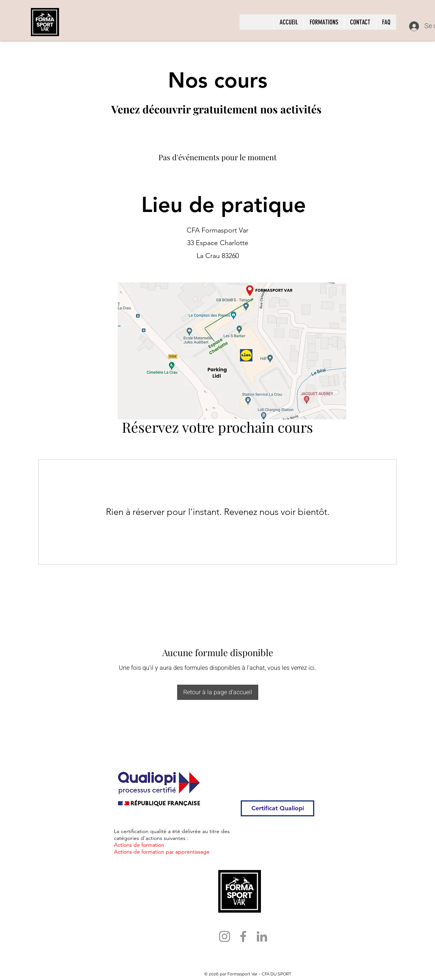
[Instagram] (225, 936)
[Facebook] (243, 936)
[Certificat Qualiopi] (277, 808)
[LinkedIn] (262, 936)
